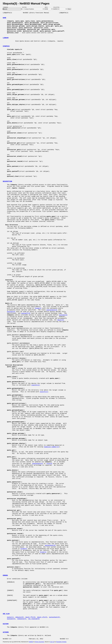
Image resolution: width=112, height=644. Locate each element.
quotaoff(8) (26, 313)
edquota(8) (20, 617)
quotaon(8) (11, 312)
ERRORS (5, 575)
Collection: (56, 7)
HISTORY (6, 624)
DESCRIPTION (7, 181)
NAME (4, 18)
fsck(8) (49, 464)
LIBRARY (6, 38)
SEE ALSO (6, 614)
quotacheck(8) (52, 310)
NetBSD (31, 642)
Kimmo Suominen (40, 642)
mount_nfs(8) (42, 617)
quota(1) (10, 617)
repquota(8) (22, 619)
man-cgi (52, 642)
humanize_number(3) (51, 447)
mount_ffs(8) (30, 617)
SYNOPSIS (6, 46)
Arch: (47, 7)
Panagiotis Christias (61, 642)
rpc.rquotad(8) (34, 619)
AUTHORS (6, 632)
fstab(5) (38, 308)
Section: (25, 7)
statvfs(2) (36, 385)
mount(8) (61, 320)
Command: (6, 7)
